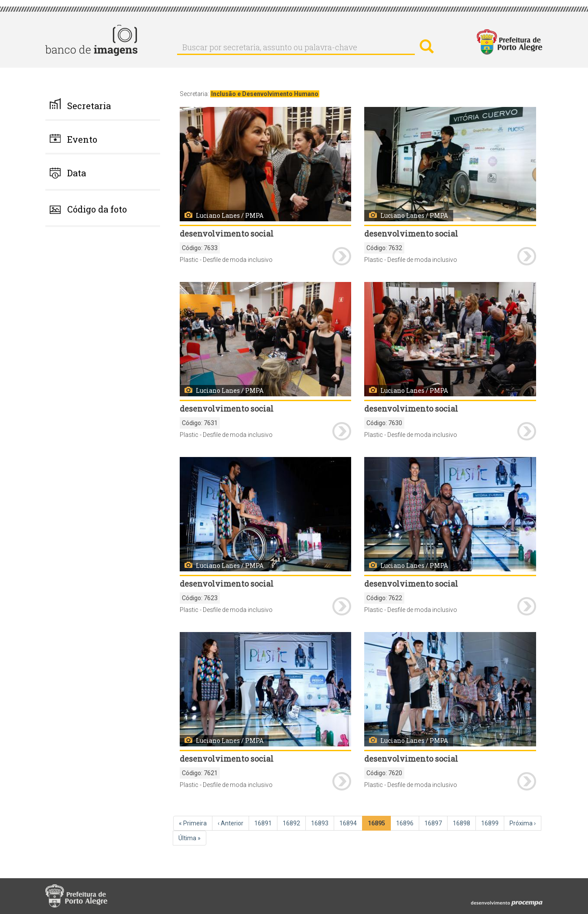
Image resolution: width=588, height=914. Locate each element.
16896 (406, 823)
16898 (462, 823)
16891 (264, 823)
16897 (434, 823)
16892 (292, 823)
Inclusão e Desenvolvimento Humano (265, 94)
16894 (349, 823)
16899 (491, 823)
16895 (378, 825)
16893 (321, 823)
